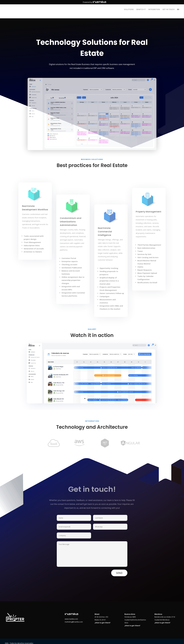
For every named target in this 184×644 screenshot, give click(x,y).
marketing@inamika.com (74, 618)
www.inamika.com (71, 615)
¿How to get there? (103, 619)
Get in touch (168, 10)
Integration (154, 10)
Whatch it (141, 10)
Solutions (129, 10)
